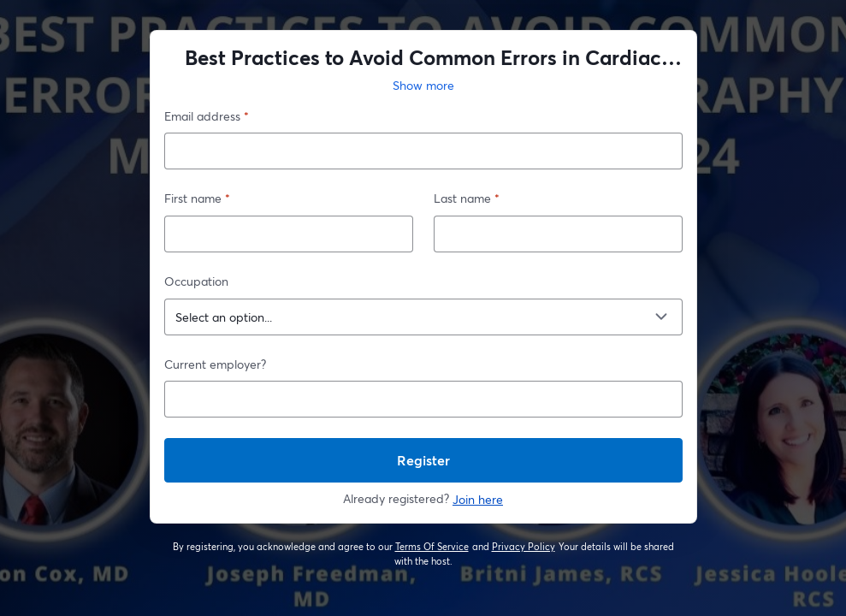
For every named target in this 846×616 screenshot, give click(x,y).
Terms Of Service (432, 547)
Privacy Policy (524, 547)
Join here (478, 499)
